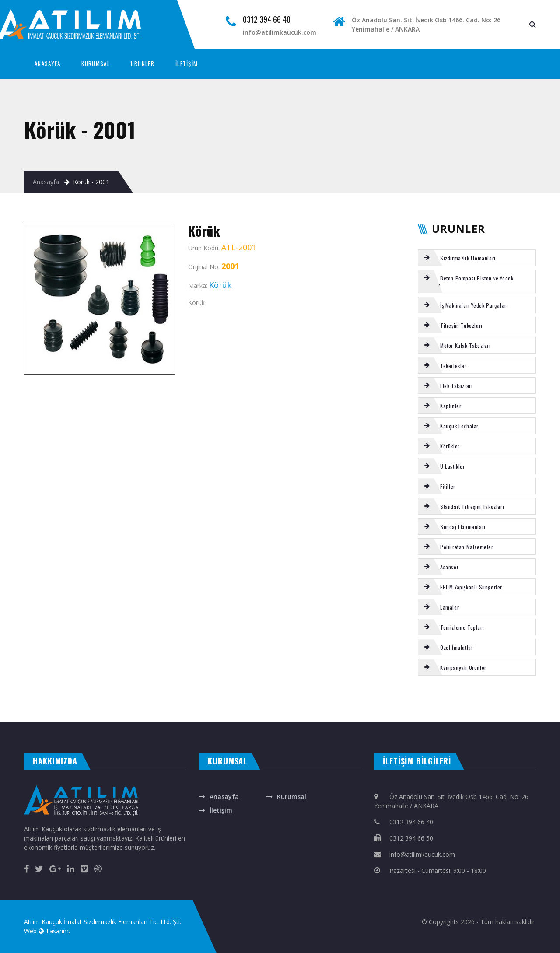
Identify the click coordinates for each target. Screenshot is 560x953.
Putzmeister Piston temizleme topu (140, 699)
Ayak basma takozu (223, 699)
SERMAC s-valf (82, 699)
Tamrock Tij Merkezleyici (475, 699)
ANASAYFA (47, 63)
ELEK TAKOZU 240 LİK (548, 699)
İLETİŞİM (187, 63)
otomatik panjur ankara (186, 713)
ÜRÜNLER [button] (143, 63)
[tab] (477, 258)
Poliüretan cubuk (317, 699)
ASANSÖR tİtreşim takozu (503, 699)
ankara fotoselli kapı (161, 713)
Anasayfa (46, 182)
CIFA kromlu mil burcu (199, 699)
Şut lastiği (5, 708)
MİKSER (176, 699)
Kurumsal (292, 797)
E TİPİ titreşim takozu (297, 699)
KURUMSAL (95, 63)
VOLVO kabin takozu (23, 708)
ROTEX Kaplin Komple (11, 699)
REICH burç (165, 699)
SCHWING (39, 708)
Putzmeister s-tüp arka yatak (77, 708)
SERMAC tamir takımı (43, 699)
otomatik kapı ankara (212, 713)
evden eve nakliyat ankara (16, 713)
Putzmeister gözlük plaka (250, 699)
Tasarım (57, 931)
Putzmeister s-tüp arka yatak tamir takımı (419, 699)
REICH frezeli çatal (66, 699)
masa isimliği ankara (94, 713)
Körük (27, 699)
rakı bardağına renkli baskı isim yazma (128, 713)
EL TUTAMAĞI (52, 708)
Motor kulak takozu (102, 699)
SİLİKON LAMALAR (452, 699)
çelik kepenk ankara (71, 713)
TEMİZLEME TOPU (275, 699)
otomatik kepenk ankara (45, 713)
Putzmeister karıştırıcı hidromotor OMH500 (372, 699)
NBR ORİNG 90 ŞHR (528, 699)
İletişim (221, 810)
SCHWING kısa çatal (338, 699)
